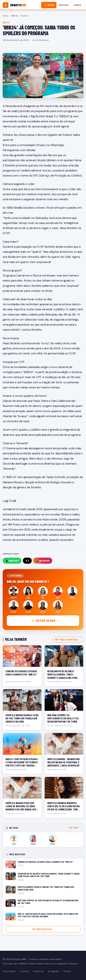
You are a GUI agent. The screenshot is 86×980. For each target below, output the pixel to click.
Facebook (38, 971)
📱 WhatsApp (12, 561)
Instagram (54, 971)
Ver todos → (75, 828)
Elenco (77, 5)
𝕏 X (27, 561)
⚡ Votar (49, 5)
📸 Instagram (43, 561)
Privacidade (9, 971)
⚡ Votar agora (43, 620)
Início (5, 16)
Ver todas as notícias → (68, 640)
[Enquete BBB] (14, 5)
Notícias (64, 5)
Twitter (67, 971)
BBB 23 (15, 16)
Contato (24, 971)
